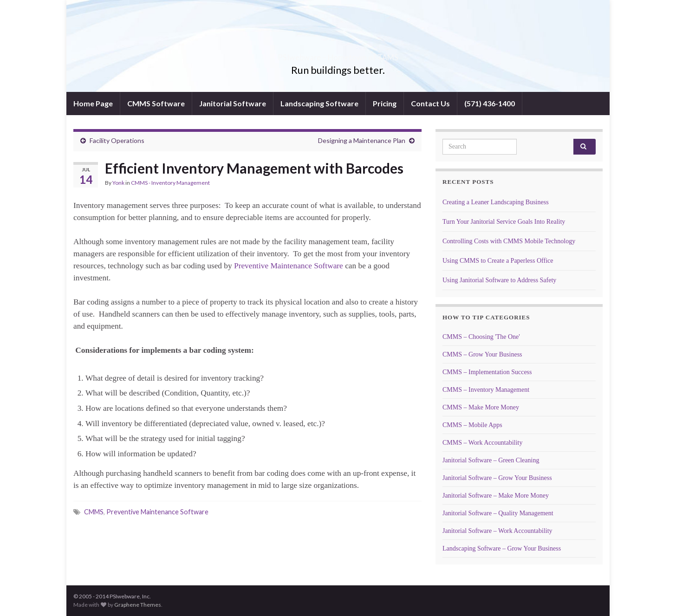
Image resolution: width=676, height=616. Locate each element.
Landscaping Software (319, 103)
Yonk (118, 183)
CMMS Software (156, 103)
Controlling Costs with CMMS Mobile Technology (509, 241)
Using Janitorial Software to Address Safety (499, 280)
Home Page (93, 103)
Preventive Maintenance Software (289, 266)
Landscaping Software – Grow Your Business (502, 548)
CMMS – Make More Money (481, 407)
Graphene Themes (138, 605)
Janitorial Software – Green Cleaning (491, 460)
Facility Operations (117, 140)
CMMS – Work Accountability (482, 443)
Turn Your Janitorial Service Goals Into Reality (504, 222)
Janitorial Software (233, 103)
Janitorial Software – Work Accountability (497, 531)
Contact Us (430, 103)
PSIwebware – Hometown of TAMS (338, 55)
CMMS (94, 512)
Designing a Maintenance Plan (362, 140)
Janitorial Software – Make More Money (496, 496)
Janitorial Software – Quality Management (498, 513)
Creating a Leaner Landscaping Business (496, 202)
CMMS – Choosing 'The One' (481, 337)
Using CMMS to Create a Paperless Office (498, 261)
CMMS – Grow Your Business (482, 354)
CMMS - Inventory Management (170, 183)
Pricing (385, 103)
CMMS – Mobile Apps (472, 425)
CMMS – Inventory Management (486, 390)
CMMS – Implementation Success (487, 372)
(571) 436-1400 (490, 103)
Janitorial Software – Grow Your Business (497, 478)
